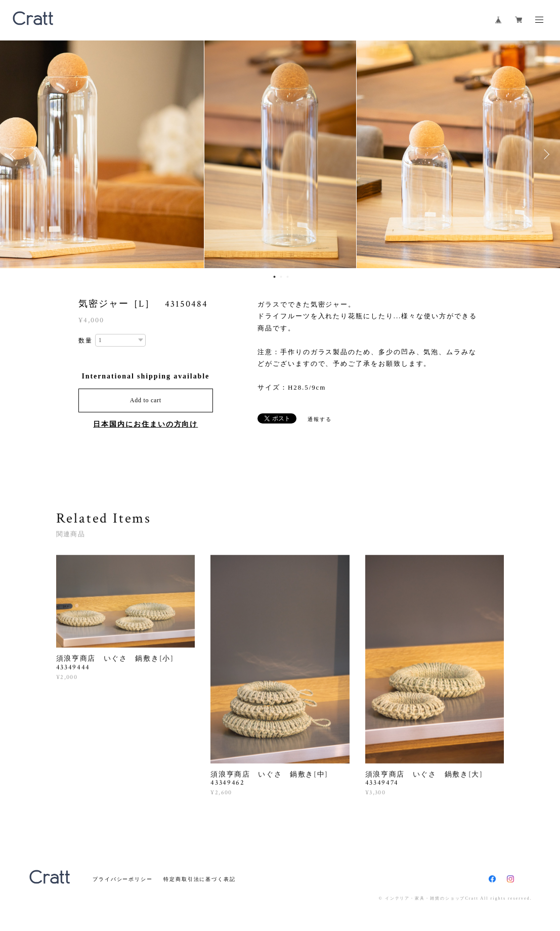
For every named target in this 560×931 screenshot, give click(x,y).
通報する (320, 419)
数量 (85, 341)
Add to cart (146, 400)
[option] (280, 154)
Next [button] (545, 154)
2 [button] (281, 277)
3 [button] (287, 277)
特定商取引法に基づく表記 (200, 879)
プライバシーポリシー (123, 879)
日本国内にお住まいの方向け (145, 424)
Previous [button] (15, 154)
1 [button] (274, 277)
